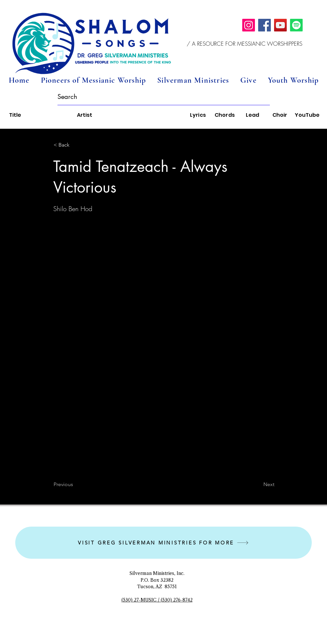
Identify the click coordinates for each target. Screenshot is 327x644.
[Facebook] (264, 25)
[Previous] (75, 484)
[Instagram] (249, 25)
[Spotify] (296, 25)
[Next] (258, 484)
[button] (245, 44)
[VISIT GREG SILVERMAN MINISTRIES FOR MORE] (163, 543)
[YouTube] (280, 25)
